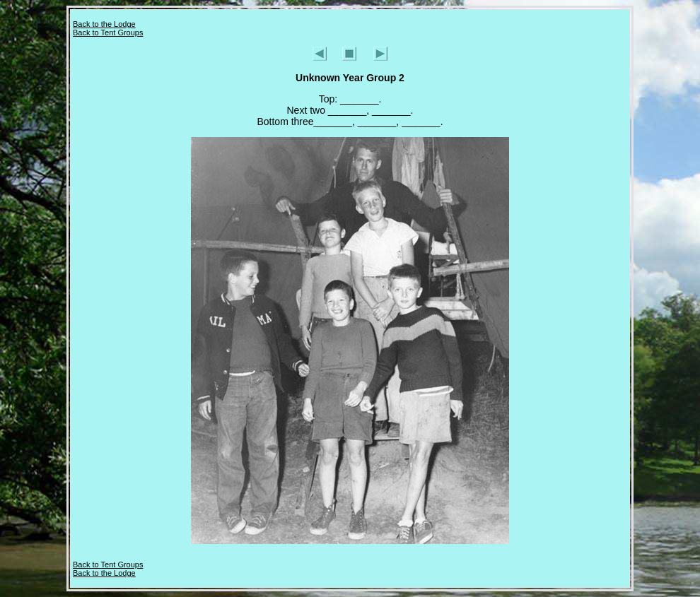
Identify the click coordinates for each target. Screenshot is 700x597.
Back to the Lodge (104, 24)
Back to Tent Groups (108, 32)
